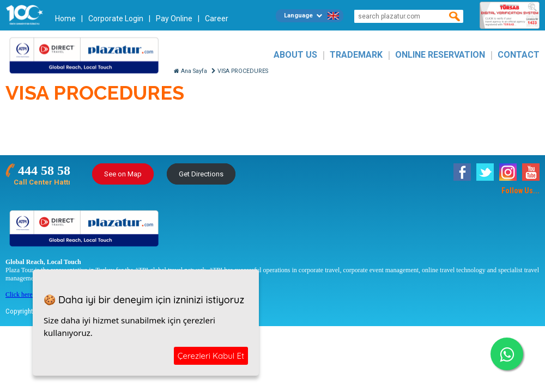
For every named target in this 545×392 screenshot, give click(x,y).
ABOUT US (295, 55)
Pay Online (174, 19)
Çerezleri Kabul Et (211, 356)
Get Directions (201, 174)
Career (217, 19)
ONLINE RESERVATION (440, 55)
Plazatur (87, 55)
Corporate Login (116, 19)
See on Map (123, 174)
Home (65, 19)
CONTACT (519, 55)
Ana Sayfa (190, 71)
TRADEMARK (356, 55)
